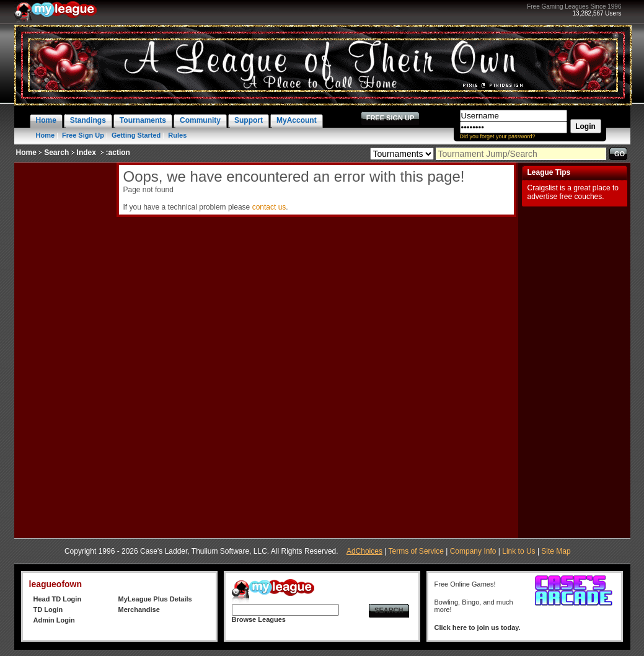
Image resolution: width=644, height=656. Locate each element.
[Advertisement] (64, 348)
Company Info (473, 551)
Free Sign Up (83, 135)
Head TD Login (58, 599)
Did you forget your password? (498, 136)
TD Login (48, 609)
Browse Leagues (259, 619)
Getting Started (136, 135)
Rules (177, 135)
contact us (269, 207)
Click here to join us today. (478, 627)
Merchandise (139, 609)
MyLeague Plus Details (155, 599)
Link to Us (518, 551)
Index (86, 153)
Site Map (556, 551)
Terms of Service (416, 551)
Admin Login (54, 620)
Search (56, 153)
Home (46, 135)
